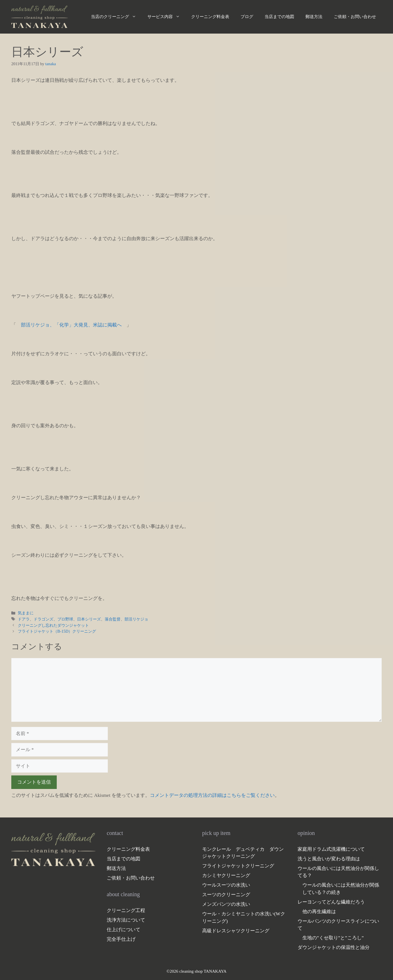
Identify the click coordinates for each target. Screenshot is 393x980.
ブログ (247, 17)
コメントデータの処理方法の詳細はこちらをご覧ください (212, 795)
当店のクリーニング (116, 17)
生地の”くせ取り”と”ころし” (333, 938)
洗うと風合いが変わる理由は (329, 859)
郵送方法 (314, 17)
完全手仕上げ (121, 939)
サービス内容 (166, 17)
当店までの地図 (279, 17)
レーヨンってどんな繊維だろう (331, 902)
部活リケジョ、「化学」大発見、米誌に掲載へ (71, 325)
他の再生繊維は (319, 912)
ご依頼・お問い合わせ (355, 17)
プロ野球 (65, 619)
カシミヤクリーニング (226, 875)
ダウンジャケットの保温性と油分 (334, 947)
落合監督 (113, 619)
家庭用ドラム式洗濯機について (331, 849)
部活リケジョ (136, 619)
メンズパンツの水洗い (226, 904)
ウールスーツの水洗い (226, 885)
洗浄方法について (126, 920)
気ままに (26, 613)
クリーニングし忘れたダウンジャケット (53, 625)
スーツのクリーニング (226, 895)
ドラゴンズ (43, 619)
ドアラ (24, 619)
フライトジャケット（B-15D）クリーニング (57, 631)
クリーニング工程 (126, 910)
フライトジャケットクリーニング (238, 866)
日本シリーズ (89, 619)
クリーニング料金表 (210, 17)
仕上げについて (124, 930)
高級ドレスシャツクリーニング (236, 931)
